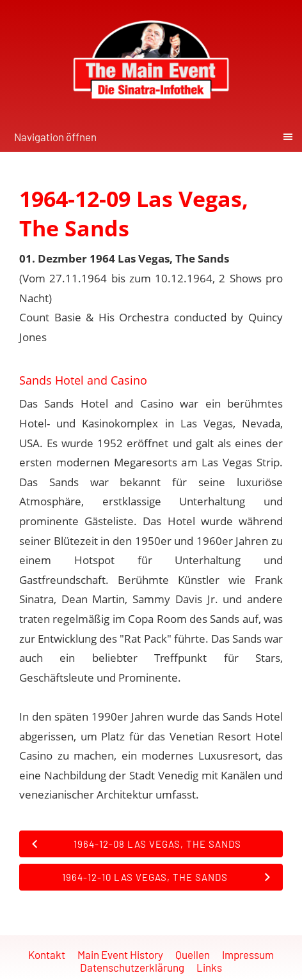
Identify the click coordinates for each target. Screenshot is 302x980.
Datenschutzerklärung (132, 967)
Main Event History (120, 954)
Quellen (193, 954)
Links (209, 967)
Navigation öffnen (55, 137)
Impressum (248, 954)
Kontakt (47, 954)
